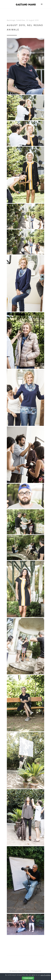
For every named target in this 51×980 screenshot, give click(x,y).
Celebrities (21, 20)
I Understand (28, 978)
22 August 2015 (32, 20)
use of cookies (45, 975)
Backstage (11, 20)
